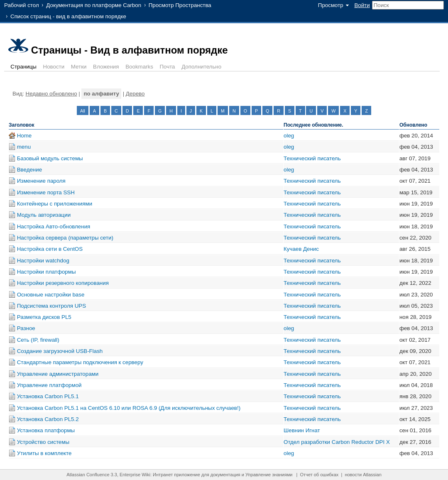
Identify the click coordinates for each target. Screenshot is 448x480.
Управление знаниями (269, 475)
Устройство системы (43, 442)
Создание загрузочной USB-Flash (60, 351)
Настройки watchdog (43, 261)
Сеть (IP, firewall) (38, 340)
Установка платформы (46, 430)
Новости (54, 67)
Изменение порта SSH (46, 192)
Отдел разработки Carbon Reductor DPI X (337, 442)
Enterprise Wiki (135, 475)
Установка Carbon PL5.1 (48, 396)
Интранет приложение (176, 475)
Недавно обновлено (51, 94)
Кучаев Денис (301, 249)
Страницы (23, 67)
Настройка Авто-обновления (54, 227)
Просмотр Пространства (180, 5)
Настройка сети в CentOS (50, 249)
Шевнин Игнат (302, 430)
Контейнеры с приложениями (55, 204)
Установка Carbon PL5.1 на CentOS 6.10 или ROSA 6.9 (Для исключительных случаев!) (129, 408)
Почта (168, 67)
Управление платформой (49, 385)
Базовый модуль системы (50, 158)
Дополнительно (201, 67)
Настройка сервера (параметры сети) (65, 238)
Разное (26, 328)
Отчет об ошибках (319, 475)
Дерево (135, 94)
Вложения (106, 67)
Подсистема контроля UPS (51, 306)
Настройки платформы (47, 272)
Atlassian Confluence (88, 475)
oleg (289, 136)
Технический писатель (312, 158)
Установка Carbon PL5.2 (48, 419)
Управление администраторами (58, 374)
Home (24, 136)
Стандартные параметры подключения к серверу (80, 362)
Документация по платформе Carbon (94, 5)
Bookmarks (139, 67)
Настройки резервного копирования (63, 283)
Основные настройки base (51, 295)
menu (24, 147)
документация (225, 475)
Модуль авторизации (44, 215)
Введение (29, 170)
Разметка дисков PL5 (44, 317)
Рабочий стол (22, 5)
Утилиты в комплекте (44, 453)
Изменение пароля (41, 181)
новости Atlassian (363, 475)
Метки (79, 67)
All (83, 111)
